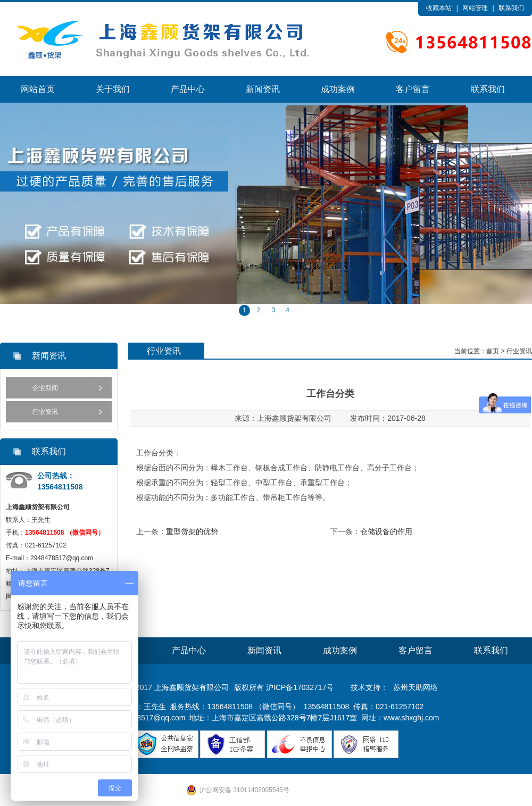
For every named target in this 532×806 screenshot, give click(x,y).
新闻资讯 (263, 89)
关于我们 (113, 89)
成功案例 (338, 89)
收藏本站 (439, 8)
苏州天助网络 (415, 687)
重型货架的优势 (192, 531)
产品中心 (188, 89)
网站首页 (38, 89)
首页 (493, 351)
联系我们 (511, 8)
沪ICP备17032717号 (300, 687)
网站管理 (475, 8)
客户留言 (413, 89)
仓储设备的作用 (386, 531)
